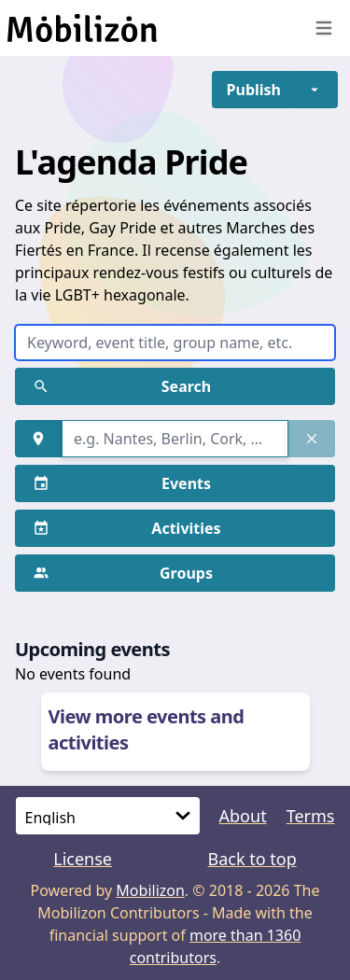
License (83, 859)
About (243, 816)
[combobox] (175, 439)
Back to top (252, 859)
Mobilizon (150, 890)
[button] (254, 90)
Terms (311, 816)
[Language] (108, 816)
